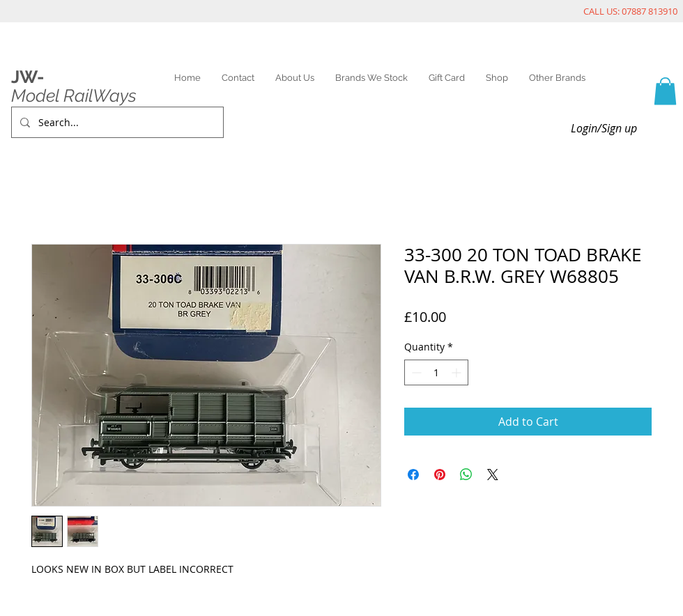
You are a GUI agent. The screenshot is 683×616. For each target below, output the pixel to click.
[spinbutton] (436, 372)
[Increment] (458, 372)
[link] (665, 91)
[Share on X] (493, 475)
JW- (28, 77)
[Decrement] (415, 372)
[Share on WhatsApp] (466, 475)
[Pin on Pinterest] (440, 475)
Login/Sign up (604, 128)
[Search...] (116, 122)
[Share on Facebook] (413, 475)
